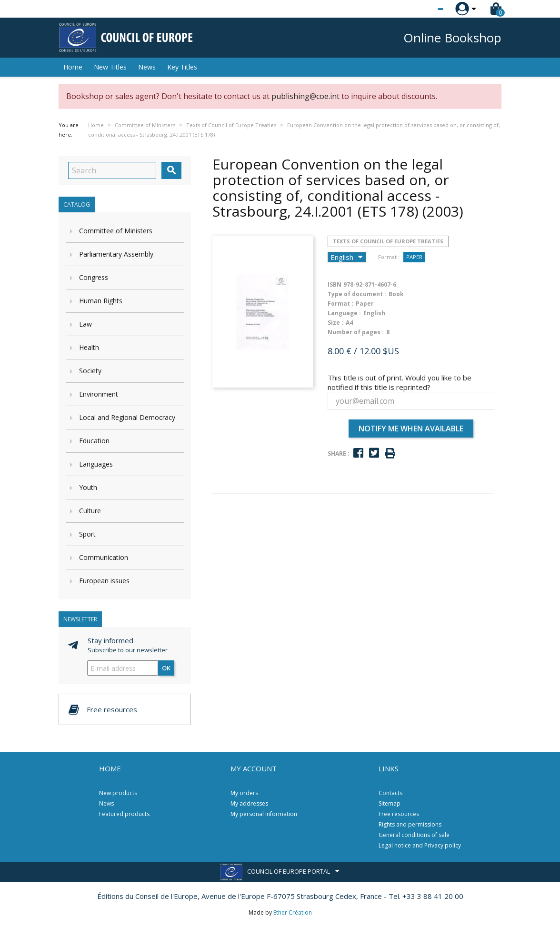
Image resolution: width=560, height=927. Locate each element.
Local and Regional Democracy (127, 417)
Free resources (399, 814)
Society (90, 371)
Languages (96, 464)
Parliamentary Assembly (116, 254)
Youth (88, 487)
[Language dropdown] (423, 9)
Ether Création (293, 912)
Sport (87, 534)
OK (166, 668)
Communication (104, 557)
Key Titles (182, 67)
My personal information (264, 814)
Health (89, 347)
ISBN (335, 284)
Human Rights (101, 301)
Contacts (390, 793)
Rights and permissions (410, 824)
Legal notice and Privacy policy (420, 845)
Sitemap (390, 803)
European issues (104, 581)
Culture (90, 511)
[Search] (112, 170)
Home (73, 67)
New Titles (110, 67)
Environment (99, 394)
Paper (414, 257)
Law (85, 324)
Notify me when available (411, 429)
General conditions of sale (414, 835)
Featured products (124, 814)
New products (118, 793)
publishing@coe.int (305, 96)
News (147, 67)
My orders (244, 793)
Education (94, 441)
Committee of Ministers (116, 231)
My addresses (249, 803)
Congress (94, 277)
